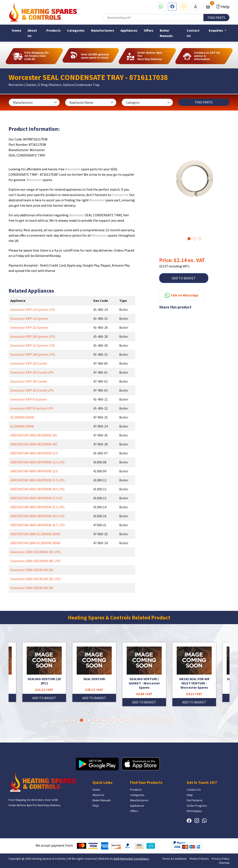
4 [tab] (89, 720)
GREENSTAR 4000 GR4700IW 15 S (34, 471)
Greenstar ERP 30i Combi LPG (32, 390)
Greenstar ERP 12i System (29, 318)
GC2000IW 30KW (22, 426)
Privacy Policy (221, 859)
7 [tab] (111, 720)
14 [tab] (164, 720)
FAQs (96, 806)
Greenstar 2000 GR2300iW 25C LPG (35, 552)
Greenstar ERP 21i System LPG (33, 345)
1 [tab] (189, 239)
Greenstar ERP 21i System (29, 327)
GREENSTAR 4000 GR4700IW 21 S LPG (37, 507)
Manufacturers (103, 30)
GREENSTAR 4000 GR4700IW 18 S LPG (37, 489)
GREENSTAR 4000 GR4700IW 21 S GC (36, 498)
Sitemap (224, 863)
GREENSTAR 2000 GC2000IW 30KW (35, 543)
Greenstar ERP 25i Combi (29, 363)
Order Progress (197, 806)
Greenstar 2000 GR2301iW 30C (32, 588)
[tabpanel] (194, 183)
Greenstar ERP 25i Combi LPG (32, 372)
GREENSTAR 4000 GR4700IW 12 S (34, 453)
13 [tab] (156, 720)
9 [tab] (126, 720)
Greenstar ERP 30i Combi (29, 381)
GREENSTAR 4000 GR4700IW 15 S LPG (37, 480)
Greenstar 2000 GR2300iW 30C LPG (35, 561)
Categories (76, 30)
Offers (149, 30)
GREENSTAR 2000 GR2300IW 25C (34, 435)
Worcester (73, 169)
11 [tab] (141, 720)
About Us (32, 33)
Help (225, 7)
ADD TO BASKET (184, 278)
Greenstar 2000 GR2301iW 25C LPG (35, 579)
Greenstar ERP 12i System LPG (33, 309)
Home (16, 30)
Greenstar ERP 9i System (28, 399)
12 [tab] (149, 720)
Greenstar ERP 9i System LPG (32, 408)
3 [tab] (200, 239)
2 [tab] (194, 239)
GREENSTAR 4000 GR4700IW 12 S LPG (37, 462)
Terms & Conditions (175, 859)
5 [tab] (96, 720)
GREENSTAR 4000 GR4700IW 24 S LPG (37, 516)
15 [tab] (171, 720)
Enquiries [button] (216, 30)
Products (54, 30)
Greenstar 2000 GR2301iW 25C (32, 570)
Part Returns (195, 800)
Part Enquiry (194, 811)
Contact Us (193, 33)
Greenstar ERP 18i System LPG (33, 336)
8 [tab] (119, 720)
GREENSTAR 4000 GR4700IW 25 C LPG (37, 525)
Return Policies (199, 859)
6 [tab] (104, 720)
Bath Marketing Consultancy (132, 859)
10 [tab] (134, 720)
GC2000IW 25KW (22, 417)
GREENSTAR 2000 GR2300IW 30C (34, 444)
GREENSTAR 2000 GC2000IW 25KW (35, 534)
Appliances (129, 30)
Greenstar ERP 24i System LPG (33, 354)
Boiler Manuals (166, 33)
